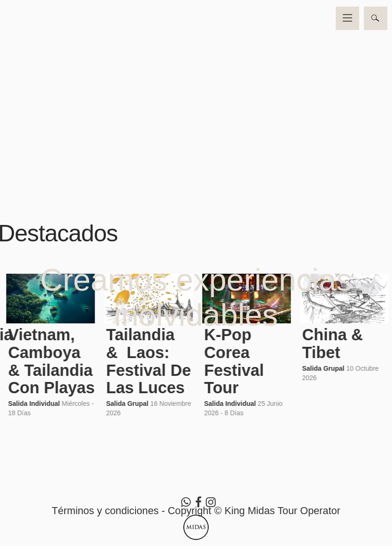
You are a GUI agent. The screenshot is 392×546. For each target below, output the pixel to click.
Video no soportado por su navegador (196, 98)
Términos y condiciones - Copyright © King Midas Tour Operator (196, 511)
